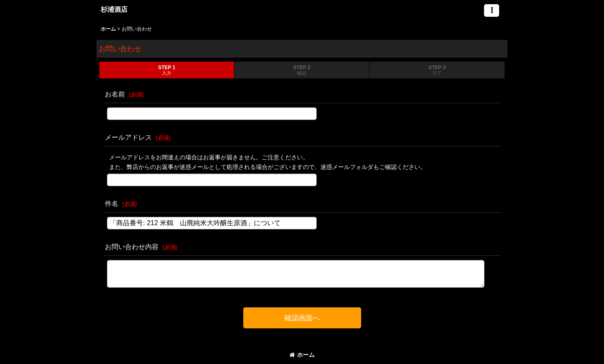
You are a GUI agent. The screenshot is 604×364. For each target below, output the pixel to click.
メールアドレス (128, 137)
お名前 (115, 94)
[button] (492, 10)
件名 (112, 203)
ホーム (302, 355)
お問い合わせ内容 (132, 247)
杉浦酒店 (114, 9)
